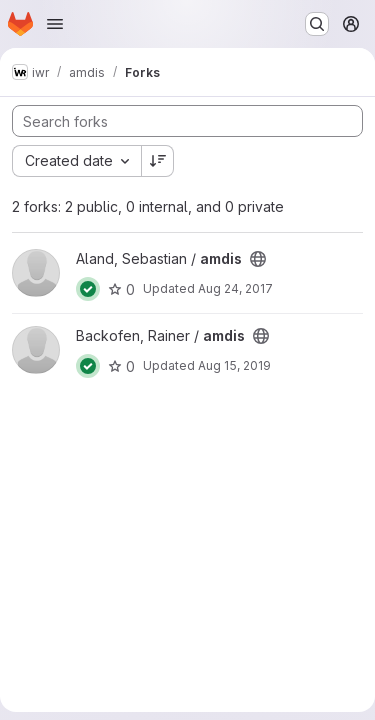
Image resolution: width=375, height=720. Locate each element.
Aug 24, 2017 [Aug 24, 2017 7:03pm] (235, 288)
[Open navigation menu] (55, 24)
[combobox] (76, 161)
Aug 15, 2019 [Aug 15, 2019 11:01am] (234, 365)
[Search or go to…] (317, 24)
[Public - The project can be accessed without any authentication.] (258, 259)
